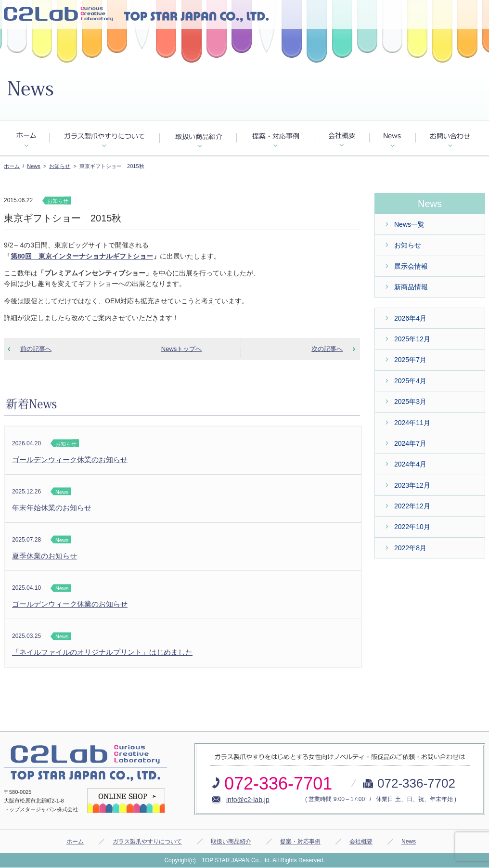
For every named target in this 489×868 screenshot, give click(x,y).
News (34, 166)
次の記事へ (327, 349)
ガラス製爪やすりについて (147, 842)
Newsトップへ (182, 349)
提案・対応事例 (300, 842)
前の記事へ (36, 349)
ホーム (12, 166)
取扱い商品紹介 (231, 842)
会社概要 (361, 842)
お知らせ (60, 166)
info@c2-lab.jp (248, 800)
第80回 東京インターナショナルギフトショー (82, 256)
